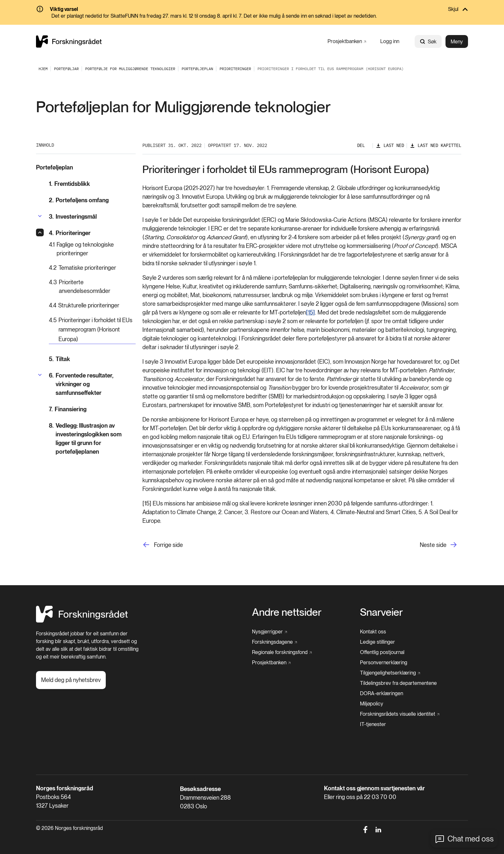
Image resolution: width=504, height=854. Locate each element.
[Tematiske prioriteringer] (92, 268)
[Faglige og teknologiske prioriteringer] (92, 249)
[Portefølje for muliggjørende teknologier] (130, 69)
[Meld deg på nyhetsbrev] (71, 680)
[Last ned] (390, 145)
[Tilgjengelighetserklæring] (390, 673)
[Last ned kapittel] (436, 145)
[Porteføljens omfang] (92, 200)
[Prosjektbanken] (347, 41)
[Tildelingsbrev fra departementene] (398, 683)
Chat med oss (471, 839)
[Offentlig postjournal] (382, 652)
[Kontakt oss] (373, 632)
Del (361, 145)
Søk (428, 42)
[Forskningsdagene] (274, 642)
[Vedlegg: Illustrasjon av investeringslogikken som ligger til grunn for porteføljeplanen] (92, 439)
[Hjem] (82, 621)
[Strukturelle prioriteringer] (92, 305)
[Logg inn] (390, 41)
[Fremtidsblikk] (92, 184)
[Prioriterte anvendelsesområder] (92, 286)
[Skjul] (252, 9)
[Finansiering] (92, 409)
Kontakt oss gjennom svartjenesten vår (374, 788)
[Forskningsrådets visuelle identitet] (400, 714)
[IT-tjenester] (373, 724)
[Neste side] (441, 545)
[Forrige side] (163, 545)
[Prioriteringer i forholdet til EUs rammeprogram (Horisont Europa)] (92, 330)
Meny (457, 42)
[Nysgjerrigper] (270, 632)
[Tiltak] (92, 359)
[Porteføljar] (66, 69)
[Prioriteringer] (235, 69)
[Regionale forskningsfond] (282, 652)
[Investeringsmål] (73, 217)
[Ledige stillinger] (378, 642)
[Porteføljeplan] (197, 69)
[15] (310, 312)
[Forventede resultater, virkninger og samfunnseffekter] (92, 384)
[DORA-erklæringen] (382, 694)
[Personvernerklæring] (384, 663)
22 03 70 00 (380, 797)
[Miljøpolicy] (372, 704)
